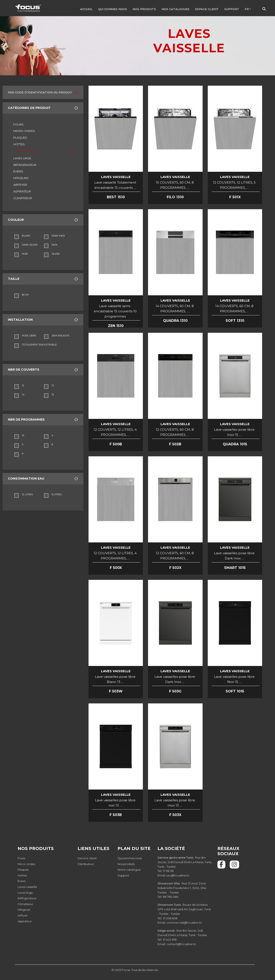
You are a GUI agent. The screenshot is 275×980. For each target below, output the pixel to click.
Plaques (23, 870)
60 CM (25, 295)
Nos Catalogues (176, 9)
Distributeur (86, 864)
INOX (54, 245)
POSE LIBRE (29, 336)
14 (23, 395)
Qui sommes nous (113, 9)
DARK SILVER (30, 245)
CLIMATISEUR (23, 198)
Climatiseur (25, 904)
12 (23, 385)
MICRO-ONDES (24, 131)
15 (53, 395)
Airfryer (23, 915)
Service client (87, 858)
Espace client (207, 9)
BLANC (26, 236)
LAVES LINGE (22, 158)
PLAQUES (20, 138)
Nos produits (144, 9)
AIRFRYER (20, 185)
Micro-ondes (26, 864)
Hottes (22, 875)
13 (53, 385)
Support (232, 9)
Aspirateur (25, 921)
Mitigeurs (24, 910)
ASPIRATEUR (22, 191)
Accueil (86, 9)
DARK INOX (58, 236)
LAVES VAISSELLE (26, 151)
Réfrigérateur (27, 898)
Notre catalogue (129, 870)
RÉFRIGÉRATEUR (25, 165)
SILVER (56, 254)
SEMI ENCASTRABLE (62, 336)
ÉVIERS (18, 171)
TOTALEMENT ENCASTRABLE (39, 345)
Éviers (22, 881)
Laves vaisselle (27, 887)
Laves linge (25, 893)
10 (23, 435)
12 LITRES (27, 494)
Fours (21, 858)
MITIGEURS (21, 178)
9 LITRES (57, 494)
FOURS (18, 124)
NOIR (25, 254)
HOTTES (19, 144)
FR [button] (247, 9)
